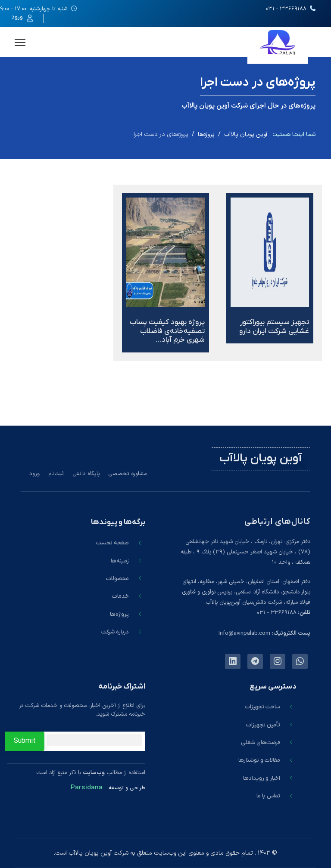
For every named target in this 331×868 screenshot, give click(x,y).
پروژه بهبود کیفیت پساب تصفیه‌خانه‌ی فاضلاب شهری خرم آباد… (167, 331)
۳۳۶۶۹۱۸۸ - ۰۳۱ (286, 9)
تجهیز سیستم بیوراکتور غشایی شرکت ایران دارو (274, 327)
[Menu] (20, 42)
